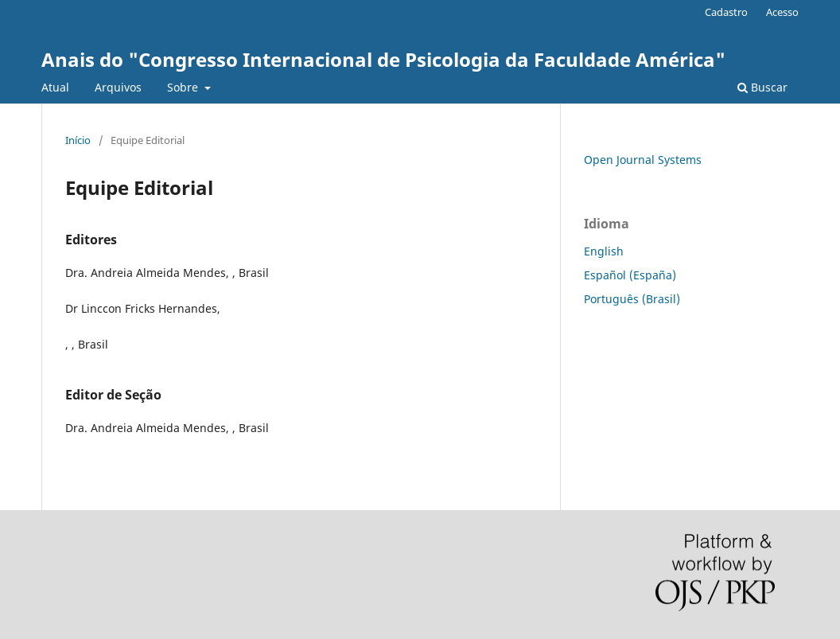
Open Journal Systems (643, 160)
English (604, 251)
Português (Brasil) (632, 299)
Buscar (762, 87)
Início (78, 140)
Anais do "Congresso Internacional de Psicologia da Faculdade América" (383, 59)
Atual (55, 87)
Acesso (782, 12)
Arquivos (118, 87)
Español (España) (630, 275)
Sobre (184, 87)
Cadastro (726, 12)
